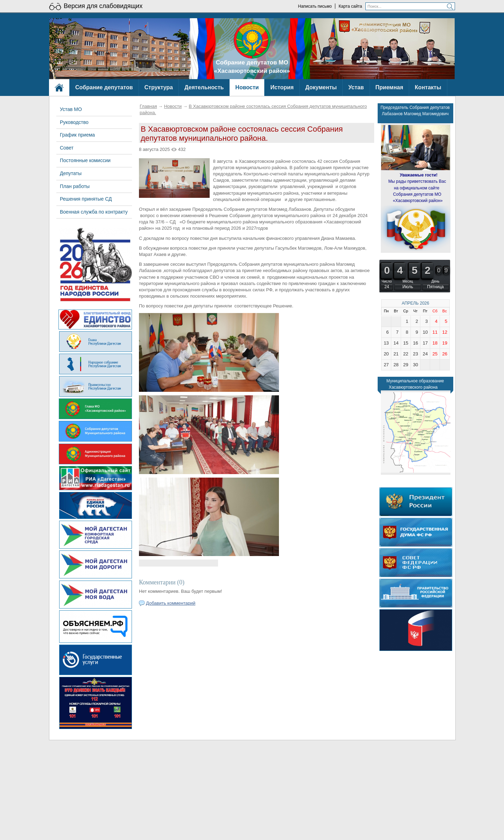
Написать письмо (315, 6)
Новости (173, 106)
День (435, 281)
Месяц (408, 281)
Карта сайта (351, 6)
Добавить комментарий (171, 603)
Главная (148, 106)
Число (387, 281)
